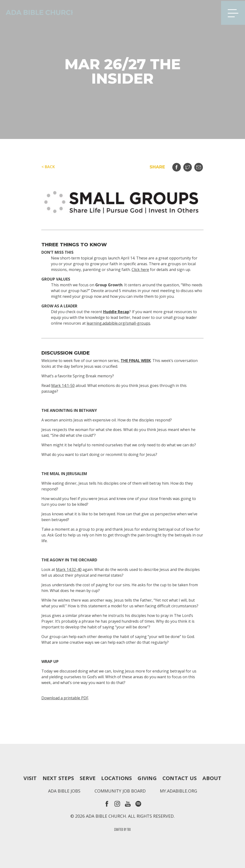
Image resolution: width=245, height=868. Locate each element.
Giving (147, 778)
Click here (140, 270)
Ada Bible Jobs (64, 791)
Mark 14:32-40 (69, 569)
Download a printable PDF (65, 698)
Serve (88, 778)
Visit (30, 778)
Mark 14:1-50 (63, 385)
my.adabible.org (178, 791)
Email (202, 165)
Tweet (191, 165)
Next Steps (58, 778)
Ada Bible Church (38, 12)
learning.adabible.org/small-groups (118, 323)
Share (180, 165)
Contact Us (180, 778)
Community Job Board (120, 791)
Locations (117, 778)
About (212, 778)
